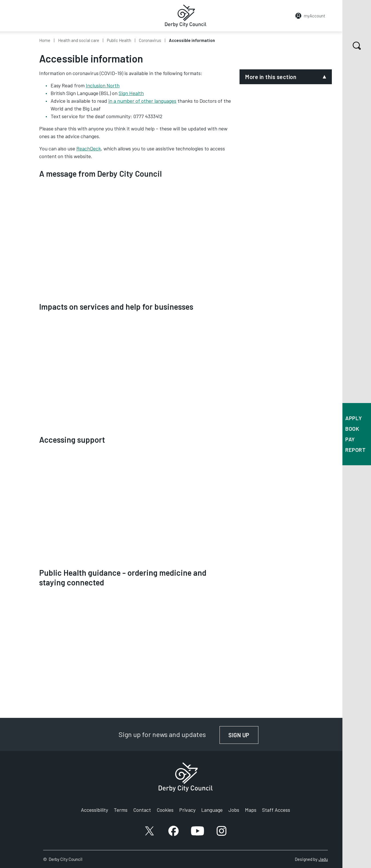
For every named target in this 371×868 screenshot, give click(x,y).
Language (212, 810)
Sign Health (131, 93)
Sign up (243, 735)
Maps (251, 810)
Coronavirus (150, 40)
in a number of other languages (142, 101)
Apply (354, 418)
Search (352, 46)
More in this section (271, 77)
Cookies (165, 810)
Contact (142, 810)
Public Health (119, 40)
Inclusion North (103, 85)
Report (355, 450)
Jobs (234, 810)
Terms (121, 810)
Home (45, 40)
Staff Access (276, 810)
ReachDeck (89, 148)
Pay (350, 439)
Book (352, 429)
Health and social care (79, 40)
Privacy (187, 810)
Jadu (323, 859)
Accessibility (94, 810)
